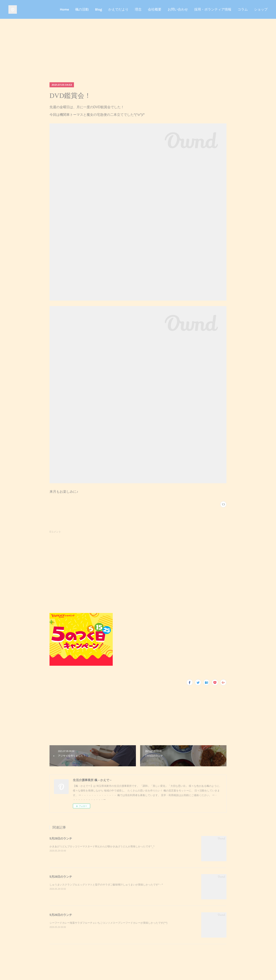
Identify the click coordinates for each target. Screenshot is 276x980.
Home (64, 9)
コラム (243, 9)
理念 (138, 9)
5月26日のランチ (61, 915)
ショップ (261, 9)
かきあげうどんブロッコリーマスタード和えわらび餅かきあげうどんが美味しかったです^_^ (102, 846)
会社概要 (155, 9)
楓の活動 (82, 9)
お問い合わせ (178, 9)
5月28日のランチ (61, 877)
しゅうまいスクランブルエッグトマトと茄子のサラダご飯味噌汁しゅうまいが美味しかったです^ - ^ (106, 885)
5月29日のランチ (61, 838)
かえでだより (118, 9)
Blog (98, 9)
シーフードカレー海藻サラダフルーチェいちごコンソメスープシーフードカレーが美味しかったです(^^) (108, 923)
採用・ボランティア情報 (213, 9)
